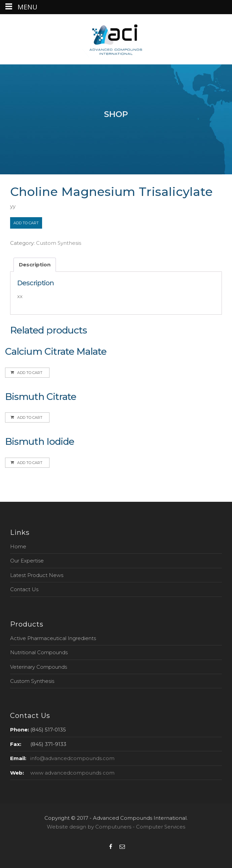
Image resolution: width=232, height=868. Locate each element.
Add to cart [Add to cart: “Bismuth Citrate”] (30, 417)
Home (18, 546)
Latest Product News (37, 575)
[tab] (35, 265)
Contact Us (24, 589)
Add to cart (26, 223)
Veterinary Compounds (39, 667)
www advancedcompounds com (72, 773)
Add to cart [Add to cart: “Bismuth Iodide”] (30, 463)
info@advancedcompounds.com (72, 758)
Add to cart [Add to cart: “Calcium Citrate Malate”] (30, 373)
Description (35, 265)
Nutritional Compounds (39, 652)
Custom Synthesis (59, 243)
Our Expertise (27, 561)
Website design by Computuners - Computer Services (116, 827)
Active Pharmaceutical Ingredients (53, 638)
